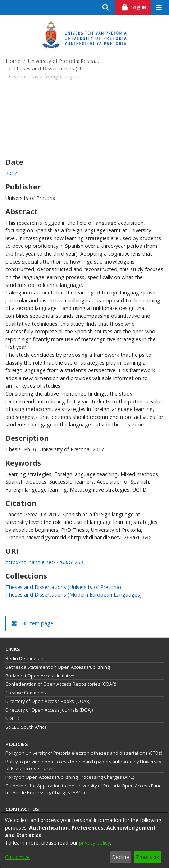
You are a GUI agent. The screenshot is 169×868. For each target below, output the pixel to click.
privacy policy (95, 843)
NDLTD (13, 719)
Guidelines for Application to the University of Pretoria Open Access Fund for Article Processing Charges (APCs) (84, 789)
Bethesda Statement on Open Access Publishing (58, 667)
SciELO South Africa (26, 727)
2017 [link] (11, 173)
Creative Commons (26, 693)
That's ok (147, 857)
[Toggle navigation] (159, 8)
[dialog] (84, 840)
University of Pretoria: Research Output (64, 61)
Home (13, 61)
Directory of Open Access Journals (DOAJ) (49, 710)
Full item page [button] (32, 623)
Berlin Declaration (24, 659)
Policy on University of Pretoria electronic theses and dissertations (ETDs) (84, 753)
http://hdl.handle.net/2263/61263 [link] (44, 562)
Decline (120, 857)
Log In (136, 6)
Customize (17, 857)
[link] (63, 587)
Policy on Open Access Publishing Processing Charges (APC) (70, 777)
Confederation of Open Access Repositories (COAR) (61, 684)
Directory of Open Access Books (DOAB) (48, 701)
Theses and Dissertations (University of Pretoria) (49, 68)
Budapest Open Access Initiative (40, 676)
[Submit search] (106, 8)
